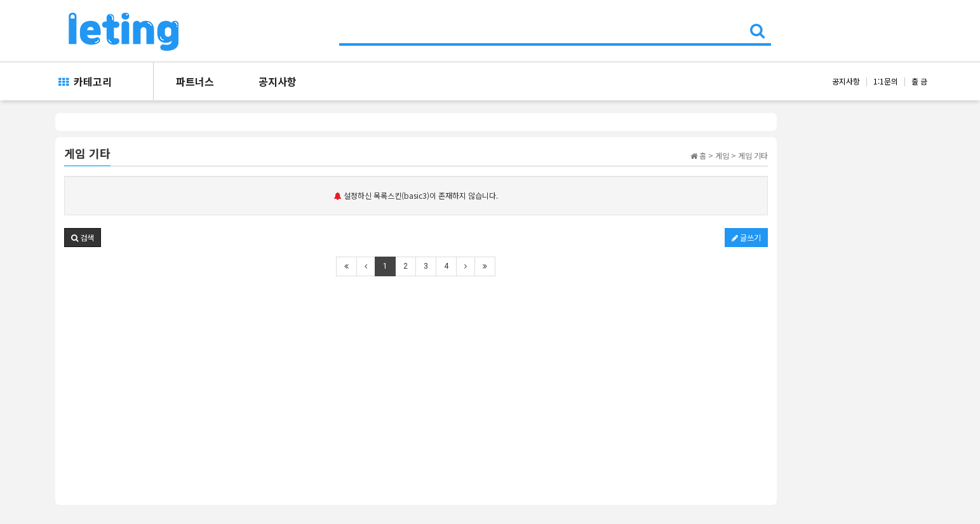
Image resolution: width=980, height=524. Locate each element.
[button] (83, 238)
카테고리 (85, 81)
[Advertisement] (416, 382)
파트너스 (195, 81)
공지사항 (278, 81)
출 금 (919, 81)
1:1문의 (886, 81)
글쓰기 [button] (746, 237)
